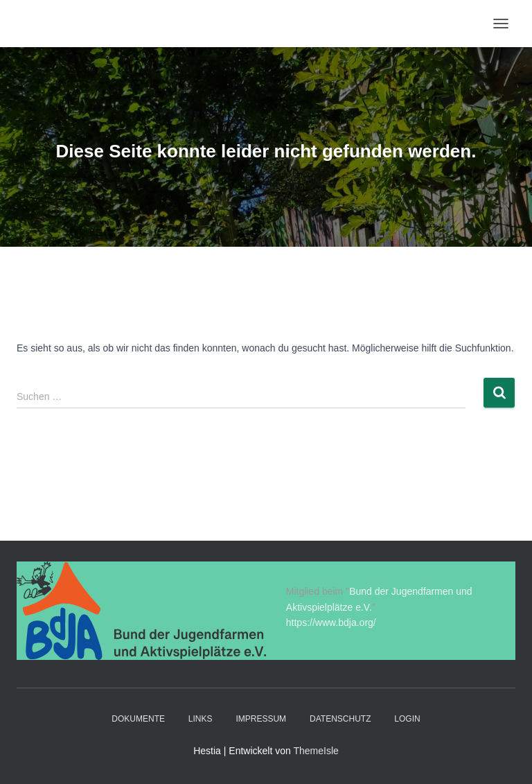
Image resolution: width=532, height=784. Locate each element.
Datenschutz (340, 719)
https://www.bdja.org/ (331, 622)
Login (407, 719)
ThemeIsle (316, 751)
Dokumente (138, 719)
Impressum (261, 719)
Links (201, 719)
